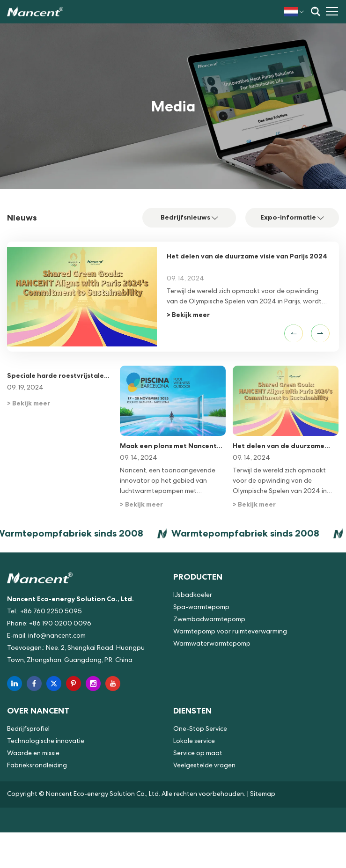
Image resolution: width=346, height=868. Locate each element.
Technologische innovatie (46, 742)
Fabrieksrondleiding (37, 766)
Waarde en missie (33, 754)
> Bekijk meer (188, 315)
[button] (294, 333)
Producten (198, 577)
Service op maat (198, 754)
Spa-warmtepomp (201, 608)
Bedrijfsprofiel (28, 729)
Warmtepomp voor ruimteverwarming (230, 632)
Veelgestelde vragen (204, 766)
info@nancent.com (57, 636)
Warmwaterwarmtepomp (212, 644)
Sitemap (263, 794)
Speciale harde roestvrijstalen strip (58, 376)
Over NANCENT (38, 710)
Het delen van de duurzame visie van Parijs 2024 (247, 256)
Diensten (192, 710)
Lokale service (194, 742)
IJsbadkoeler (193, 596)
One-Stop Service (200, 729)
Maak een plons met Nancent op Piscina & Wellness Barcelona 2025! (168, 446)
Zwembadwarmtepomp (209, 620)
